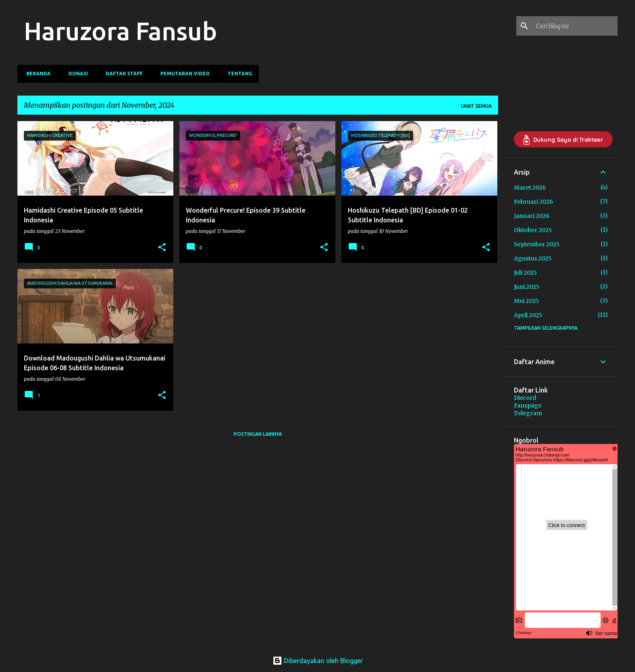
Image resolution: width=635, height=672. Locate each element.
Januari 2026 (532, 216)
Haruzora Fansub (120, 31)
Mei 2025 (526, 301)
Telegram (528, 413)
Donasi (76, 74)
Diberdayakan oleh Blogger (318, 661)
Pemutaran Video (183, 74)
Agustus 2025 (533, 258)
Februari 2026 (534, 202)
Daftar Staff (122, 74)
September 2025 (537, 244)
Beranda (36, 74)
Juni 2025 (527, 287)
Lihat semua (476, 106)
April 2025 (528, 315)
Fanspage (528, 405)
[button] (162, 248)
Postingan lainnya (258, 434)
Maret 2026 (530, 188)
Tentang (238, 74)
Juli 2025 (525, 273)
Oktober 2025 (533, 230)
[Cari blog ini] (575, 26)
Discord (525, 398)
